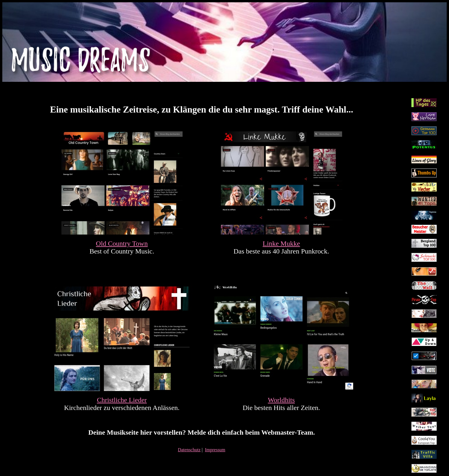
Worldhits (281, 400)
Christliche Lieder (122, 400)
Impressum (215, 450)
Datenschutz (189, 450)
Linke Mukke (281, 243)
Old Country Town (122, 243)
